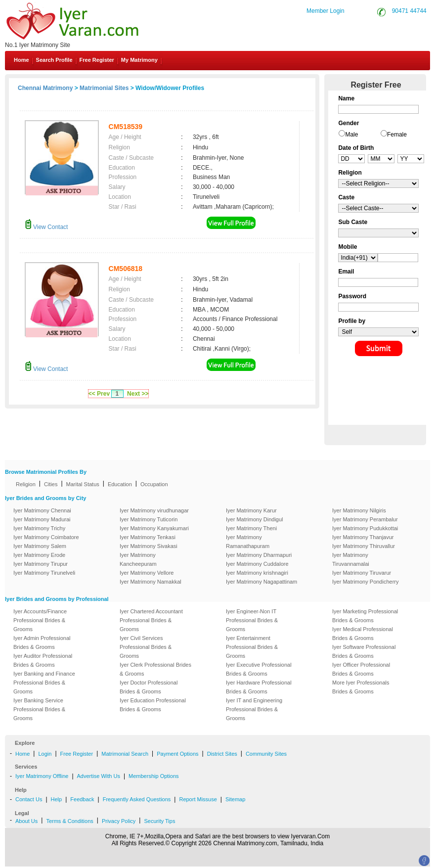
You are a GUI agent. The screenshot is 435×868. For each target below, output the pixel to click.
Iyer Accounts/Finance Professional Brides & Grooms (40, 620)
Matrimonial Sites (104, 88)
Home (22, 60)
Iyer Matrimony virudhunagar (154, 510)
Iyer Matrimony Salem (40, 546)
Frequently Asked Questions (137, 799)
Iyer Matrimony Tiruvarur (362, 573)
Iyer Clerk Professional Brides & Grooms (155, 669)
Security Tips (159, 821)
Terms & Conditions (69, 821)
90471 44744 (409, 11)
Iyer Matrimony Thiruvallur (364, 546)
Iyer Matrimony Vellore (147, 573)
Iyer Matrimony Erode (39, 555)
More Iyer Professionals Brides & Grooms (361, 687)
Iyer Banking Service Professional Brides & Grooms (39, 709)
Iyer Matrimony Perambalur (365, 519)
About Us (26, 821)
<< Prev (99, 394)
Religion (26, 484)
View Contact (46, 227)
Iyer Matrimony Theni (251, 528)
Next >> (138, 394)
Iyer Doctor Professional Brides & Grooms (149, 687)
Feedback (82, 799)
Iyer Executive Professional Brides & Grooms (259, 669)
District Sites (222, 754)
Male (351, 135)
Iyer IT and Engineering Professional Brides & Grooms (254, 709)
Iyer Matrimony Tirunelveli (44, 573)
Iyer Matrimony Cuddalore (257, 564)
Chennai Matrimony (45, 88)
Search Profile (54, 60)
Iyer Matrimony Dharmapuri (259, 555)
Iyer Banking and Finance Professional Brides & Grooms (44, 683)
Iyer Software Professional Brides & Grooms (364, 651)
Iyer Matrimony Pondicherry (366, 582)
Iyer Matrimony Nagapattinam (261, 582)
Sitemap (235, 799)
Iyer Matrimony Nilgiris (359, 510)
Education (120, 484)
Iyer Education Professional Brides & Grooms (153, 705)
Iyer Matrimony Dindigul (255, 519)
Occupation (154, 484)
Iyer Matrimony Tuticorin (149, 519)
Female (397, 135)
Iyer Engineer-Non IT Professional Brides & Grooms (252, 620)
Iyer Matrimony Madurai (42, 519)
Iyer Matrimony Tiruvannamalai (351, 559)
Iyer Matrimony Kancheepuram (138, 559)
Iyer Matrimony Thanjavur (363, 537)
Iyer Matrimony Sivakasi (149, 546)
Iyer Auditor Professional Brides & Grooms (43, 660)
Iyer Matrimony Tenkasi (148, 537)
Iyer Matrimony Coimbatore (46, 537)
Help (57, 799)
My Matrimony (139, 60)
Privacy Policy (119, 821)
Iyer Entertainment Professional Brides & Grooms (252, 647)
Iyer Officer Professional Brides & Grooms (361, 669)
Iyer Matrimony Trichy (39, 528)
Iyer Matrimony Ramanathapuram (248, 542)
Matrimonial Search (125, 754)
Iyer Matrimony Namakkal (151, 582)
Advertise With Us (99, 776)
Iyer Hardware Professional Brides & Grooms (259, 687)
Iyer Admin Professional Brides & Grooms (42, 642)
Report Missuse (198, 799)
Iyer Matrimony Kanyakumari (154, 528)
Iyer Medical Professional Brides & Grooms (363, 634)
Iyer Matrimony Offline (42, 776)
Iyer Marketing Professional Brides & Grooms (365, 616)
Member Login (326, 11)
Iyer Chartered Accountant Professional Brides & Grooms (151, 620)
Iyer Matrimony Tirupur (41, 564)
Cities (51, 484)
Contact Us (29, 799)
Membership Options (154, 776)
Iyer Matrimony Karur (251, 510)
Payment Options (177, 754)
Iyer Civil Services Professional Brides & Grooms (146, 647)
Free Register (97, 60)
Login (45, 754)
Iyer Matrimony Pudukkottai (365, 528)
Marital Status (83, 484)
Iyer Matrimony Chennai (42, 510)
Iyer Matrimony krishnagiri (257, 573)
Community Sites (266, 754)
